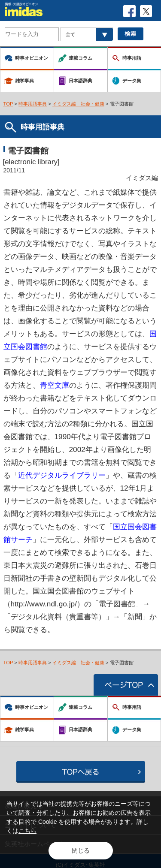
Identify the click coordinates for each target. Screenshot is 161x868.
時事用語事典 (33, 104)
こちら (27, 831)
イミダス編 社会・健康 (78, 104)
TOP (8, 104)
